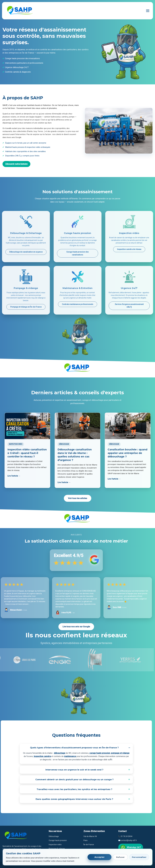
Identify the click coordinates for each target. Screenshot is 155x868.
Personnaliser (139, 857)
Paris (85, 840)
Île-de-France (89, 845)
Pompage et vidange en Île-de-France (26, 307)
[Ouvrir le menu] (148, 11)
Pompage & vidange (57, 849)
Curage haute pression (58, 840)
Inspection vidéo (55, 845)
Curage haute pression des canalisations (77, 253)
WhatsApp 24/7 (131, 847)
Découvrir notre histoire (16, 164)
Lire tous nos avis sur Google (76, 627)
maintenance (70, 756)
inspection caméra (42, 756)
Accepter (100, 857)
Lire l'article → (14, 476)
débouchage (60, 753)
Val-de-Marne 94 (90, 836)
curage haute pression (100, 753)
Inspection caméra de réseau (129, 249)
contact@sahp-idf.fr (129, 840)
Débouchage (54, 836)
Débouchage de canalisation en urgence (26, 252)
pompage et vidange (120, 753)
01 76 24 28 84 (127, 836)
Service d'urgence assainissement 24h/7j (129, 306)
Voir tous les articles (78, 498)
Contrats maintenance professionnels (78, 304)
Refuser (120, 857)
